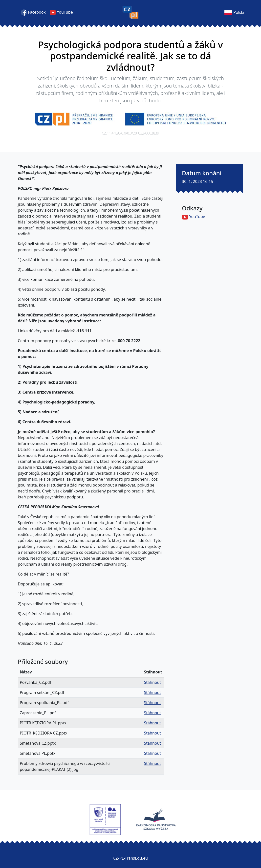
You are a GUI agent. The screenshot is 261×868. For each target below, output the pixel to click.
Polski (234, 12)
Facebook (33, 12)
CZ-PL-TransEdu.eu (130, 858)
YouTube (61, 12)
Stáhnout (152, 682)
